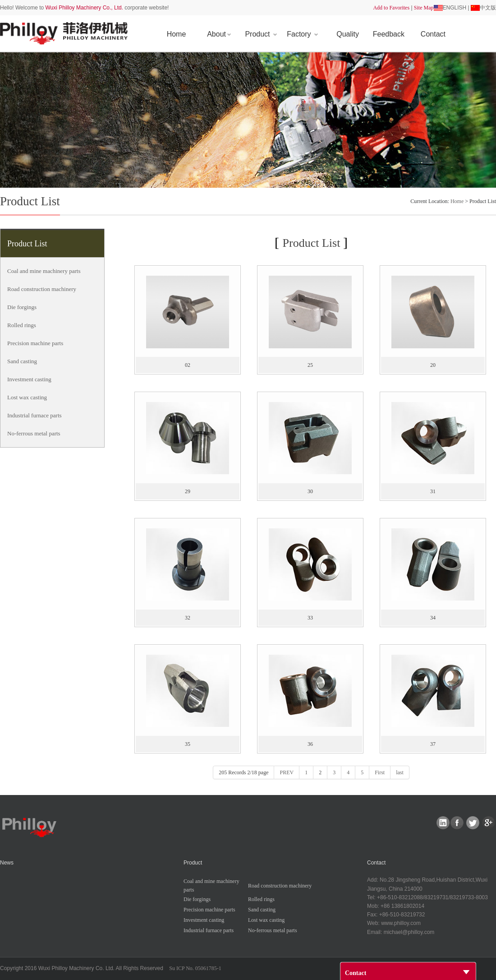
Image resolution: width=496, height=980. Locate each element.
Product (261, 34)
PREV (287, 772)
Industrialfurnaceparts (34, 415)
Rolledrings (22, 325)
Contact (433, 34)
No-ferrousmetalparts (34, 433)
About (219, 34)
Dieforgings (22, 307)
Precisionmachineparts (35, 343)
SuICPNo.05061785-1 (195, 968)
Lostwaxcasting (27, 397)
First (380, 772)
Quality (348, 34)
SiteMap (424, 8)
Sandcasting (22, 361)
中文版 (488, 8)
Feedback (389, 34)
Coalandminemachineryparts (44, 271)
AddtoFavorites (391, 8)
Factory (302, 34)
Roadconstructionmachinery (42, 289)
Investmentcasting (29, 379)
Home (177, 34)
